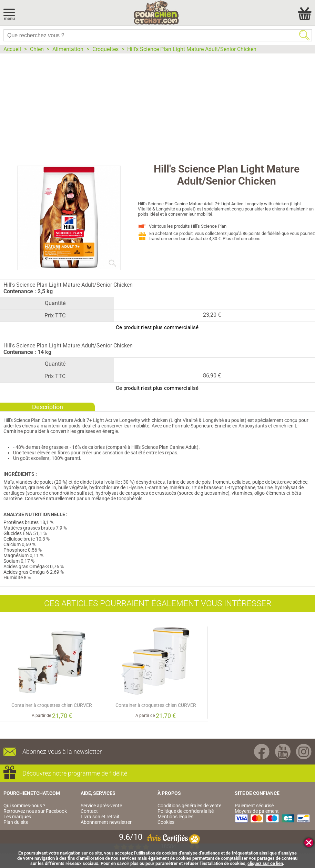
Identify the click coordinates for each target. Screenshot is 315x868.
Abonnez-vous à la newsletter (62, 752)
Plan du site (16, 822)
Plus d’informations (242, 239)
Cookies (166, 822)
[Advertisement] (157, 105)
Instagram (304, 752)
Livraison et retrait (100, 817)
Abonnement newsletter (106, 822)
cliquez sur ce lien (265, 863)
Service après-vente (101, 806)
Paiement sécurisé (254, 806)
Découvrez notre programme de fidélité (75, 773)
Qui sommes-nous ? (24, 806)
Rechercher (304, 35)
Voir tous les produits (188, 226)
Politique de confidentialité (186, 811)
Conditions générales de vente (189, 806)
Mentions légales (175, 817)
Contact (89, 811)
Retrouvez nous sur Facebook (35, 811)
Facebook (262, 752)
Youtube (283, 752)
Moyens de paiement (257, 811)
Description (48, 407)
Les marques (17, 817)
